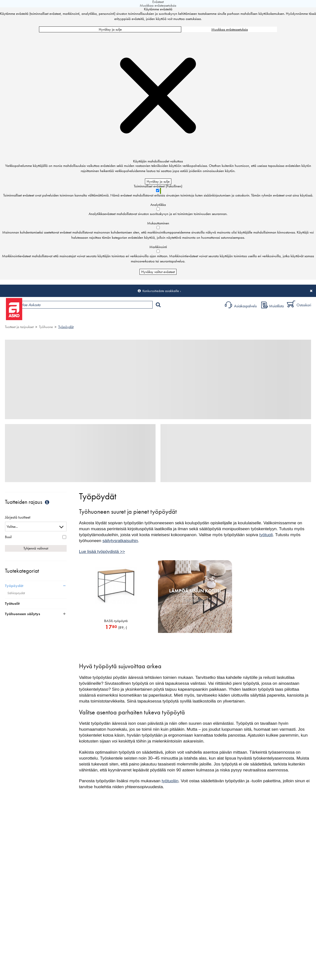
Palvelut (109, 317)
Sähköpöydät (16, 593)
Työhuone (46, 327)
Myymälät (83, 317)
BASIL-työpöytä (116, 621)
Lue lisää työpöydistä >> (102, 551)
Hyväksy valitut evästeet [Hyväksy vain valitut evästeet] (158, 272)
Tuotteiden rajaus (28, 502)
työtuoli (266, 535)
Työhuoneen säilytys (23, 614)
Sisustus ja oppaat (138, 317)
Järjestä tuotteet (18, 518)
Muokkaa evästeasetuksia (230, 29)
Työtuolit (12, 604)
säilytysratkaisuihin (120, 541)
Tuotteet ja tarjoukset (46, 317)
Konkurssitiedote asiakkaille (161, 291)
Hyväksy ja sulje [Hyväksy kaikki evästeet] (110, 29)
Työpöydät (66, 327)
